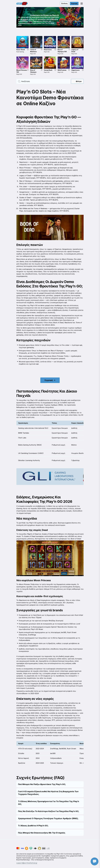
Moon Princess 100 (22, 71)
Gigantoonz (75, 70)
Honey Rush (48, 70)
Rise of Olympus (33, 71)
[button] (82, 4)
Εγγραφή (74, 3)
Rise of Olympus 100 (62, 51)
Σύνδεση (64, 3)
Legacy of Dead (75, 51)
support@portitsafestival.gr (27, 863)
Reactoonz (48, 50)
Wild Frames (62, 70)
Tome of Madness (33, 51)
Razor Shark (21, 50)
